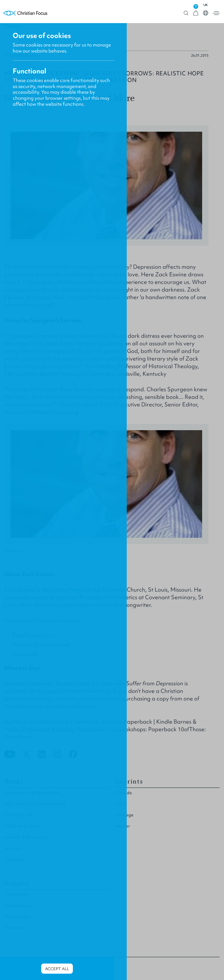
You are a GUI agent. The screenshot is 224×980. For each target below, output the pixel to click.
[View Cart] (196, 13)
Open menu (216, 13)
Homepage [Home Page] (25, 13)
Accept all (57, 969)
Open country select (206, 13)
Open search (186, 13)
